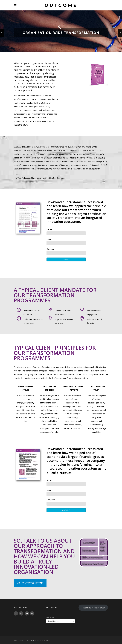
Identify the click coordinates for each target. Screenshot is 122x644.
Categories (51, 617)
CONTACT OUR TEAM (30, 583)
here (33, 640)
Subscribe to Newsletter (93, 608)
